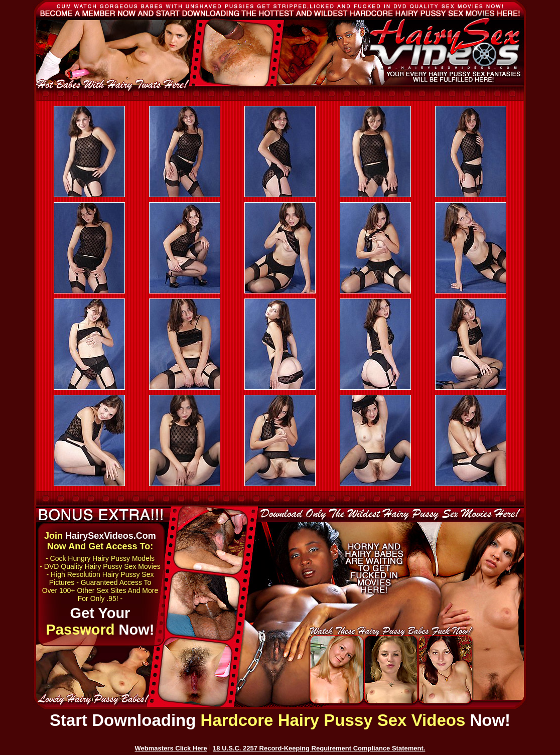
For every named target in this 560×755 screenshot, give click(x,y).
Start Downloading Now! (280, 720)
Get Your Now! (100, 621)
